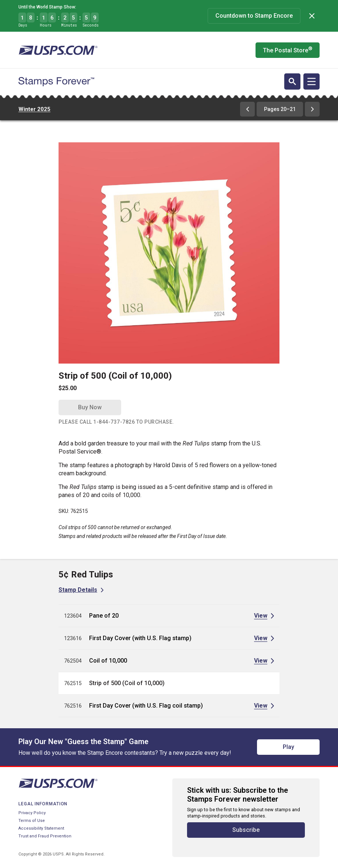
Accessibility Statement (41, 828)
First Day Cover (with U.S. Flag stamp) (140, 638)
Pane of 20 (104, 616)
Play (288, 747)
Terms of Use (32, 821)
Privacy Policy (32, 813)
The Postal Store (288, 50)
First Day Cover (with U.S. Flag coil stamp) (146, 706)
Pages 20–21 (280, 109)
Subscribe (246, 830)
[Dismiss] (312, 16)
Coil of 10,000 (108, 661)
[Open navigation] (311, 81)
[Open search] (292, 81)
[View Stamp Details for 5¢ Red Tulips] (81, 590)
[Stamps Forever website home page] (56, 82)
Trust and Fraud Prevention (45, 836)
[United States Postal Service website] (58, 50)
